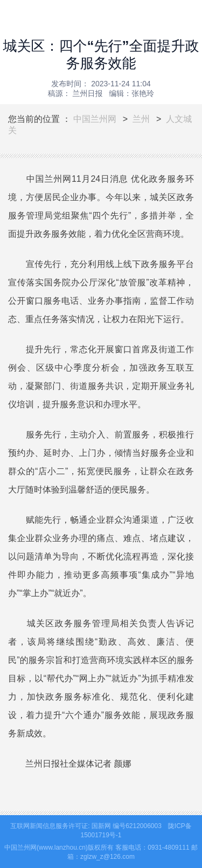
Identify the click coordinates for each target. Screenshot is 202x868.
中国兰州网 (95, 119)
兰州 (141, 119)
